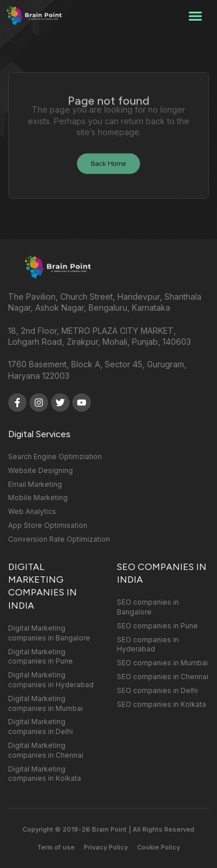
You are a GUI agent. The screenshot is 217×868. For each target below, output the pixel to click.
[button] (196, 16)
